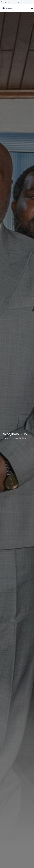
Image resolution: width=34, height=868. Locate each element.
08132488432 (6, 2)
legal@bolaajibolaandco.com (22, 2)
